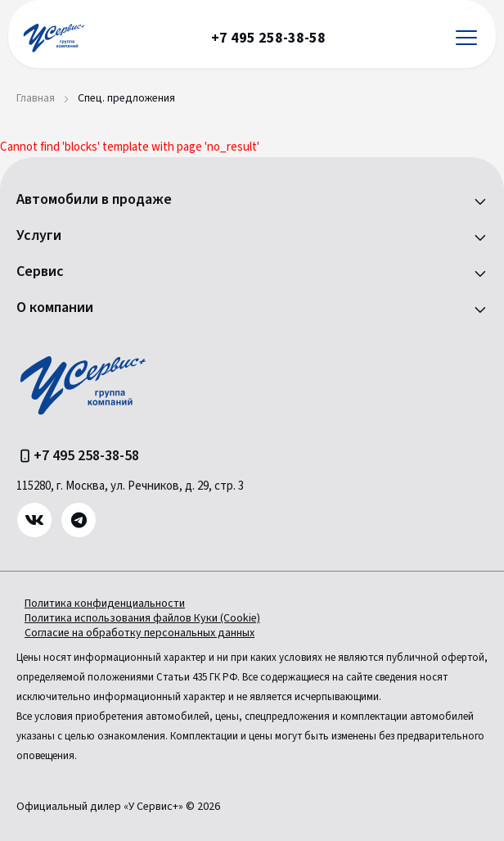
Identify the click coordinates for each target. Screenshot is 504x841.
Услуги (39, 236)
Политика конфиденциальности (105, 604)
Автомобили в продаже (94, 200)
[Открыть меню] (466, 38)
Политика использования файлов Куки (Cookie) (142, 618)
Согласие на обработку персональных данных (139, 633)
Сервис (40, 272)
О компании (55, 308)
